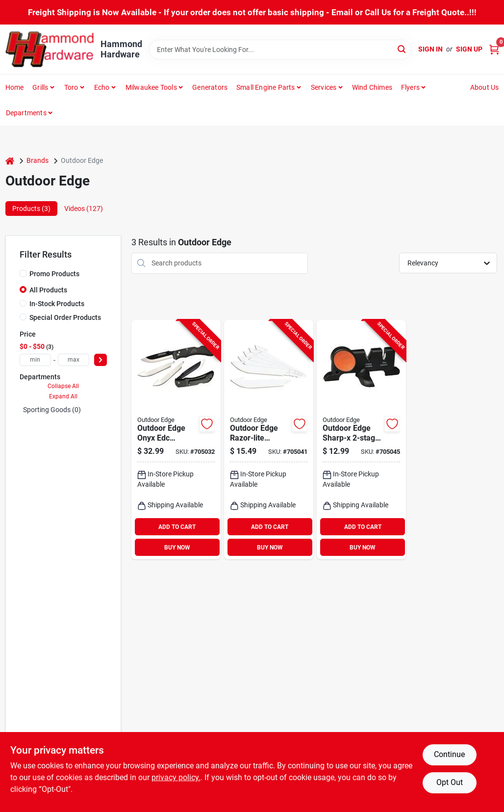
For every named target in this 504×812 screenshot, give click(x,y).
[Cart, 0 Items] (494, 49)
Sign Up (469, 49)
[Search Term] (280, 50)
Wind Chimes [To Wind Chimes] (372, 87)
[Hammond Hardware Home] (50, 49)
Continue (449, 754)
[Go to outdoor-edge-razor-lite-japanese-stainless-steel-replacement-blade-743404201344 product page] (269, 440)
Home (15, 87)
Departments (26, 113)
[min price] (35, 360)
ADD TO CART (177, 527)
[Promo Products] (23, 273)
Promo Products (54, 274)
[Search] (402, 49)
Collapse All (63, 386)
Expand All (63, 396)
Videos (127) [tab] (84, 209)
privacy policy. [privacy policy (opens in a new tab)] (176, 777)
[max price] (74, 360)
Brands (38, 160)
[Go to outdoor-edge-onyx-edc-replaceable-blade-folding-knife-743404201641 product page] (176, 440)
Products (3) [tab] (31, 209)
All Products (48, 290)
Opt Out (450, 782)
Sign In (430, 49)
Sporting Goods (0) (52, 410)
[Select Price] (101, 360)
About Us (485, 87)
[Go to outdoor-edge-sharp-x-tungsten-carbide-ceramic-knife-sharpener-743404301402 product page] (361, 440)
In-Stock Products (57, 304)
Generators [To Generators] (210, 87)
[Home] (10, 161)
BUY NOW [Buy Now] (177, 548)
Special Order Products (65, 317)
